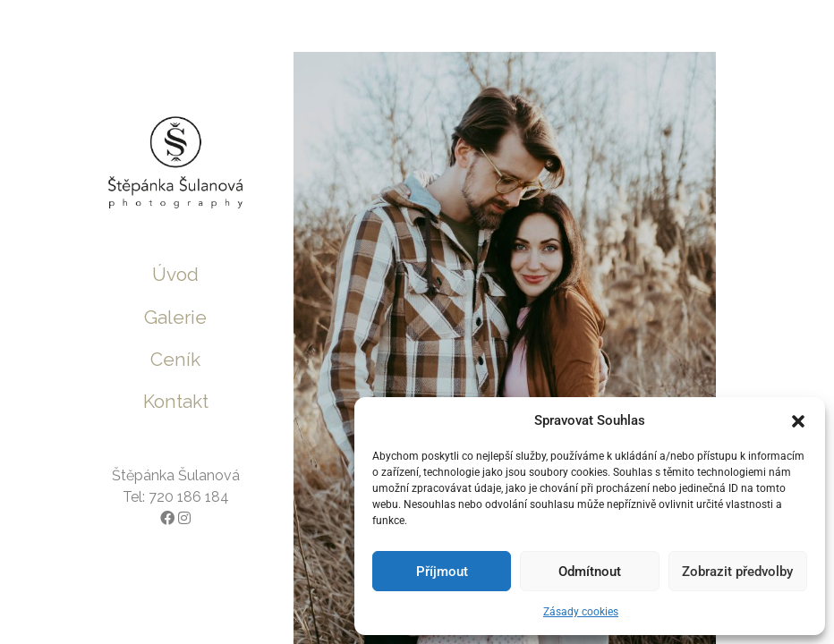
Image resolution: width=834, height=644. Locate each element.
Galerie (175, 317)
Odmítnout (590, 572)
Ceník (175, 359)
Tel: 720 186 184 (176, 497)
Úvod (175, 274)
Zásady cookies (581, 612)
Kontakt (176, 401)
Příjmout (442, 572)
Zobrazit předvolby (737, 572)
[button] (798, 420)
